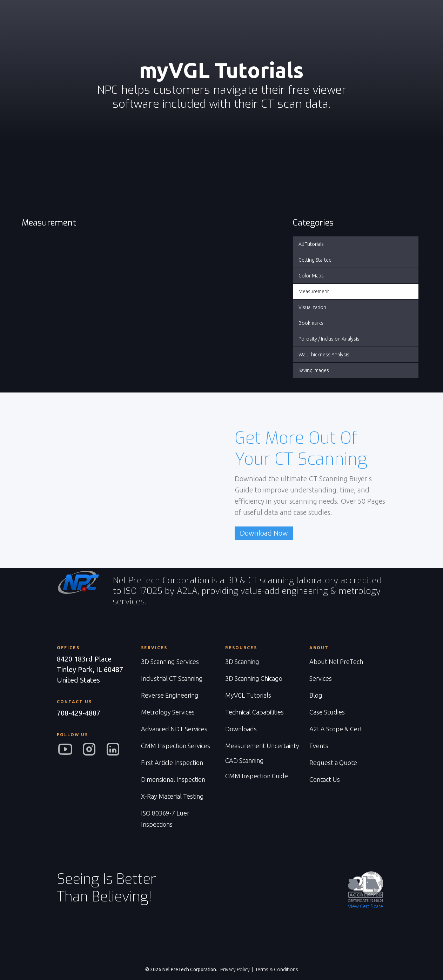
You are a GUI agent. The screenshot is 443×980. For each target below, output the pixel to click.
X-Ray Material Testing (172, 796)
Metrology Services (168, 712)
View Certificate (365, 906)
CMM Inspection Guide (257, 776)
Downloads (241, 729)
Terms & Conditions (277, 969)
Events (319, 746)
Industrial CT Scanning (172, 678)
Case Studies (327, 712)
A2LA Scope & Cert (336, 729)
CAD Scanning (244, 760)
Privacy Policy (235, 969)
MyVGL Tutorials (248, 695)
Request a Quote (333, 763)
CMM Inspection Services (176, 746)
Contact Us (325, 779)
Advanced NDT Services (174, 729)
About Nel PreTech (336, 662)
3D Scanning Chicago (254, 678)
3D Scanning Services (170, 662)
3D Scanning (242, 662)
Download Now (264, 533)
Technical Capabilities (254, 712)
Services (321, 678)
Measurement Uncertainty (262, 746)
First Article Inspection (172, 763)
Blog (316, 695)
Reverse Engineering (170, 695)
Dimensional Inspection (173, 779)
